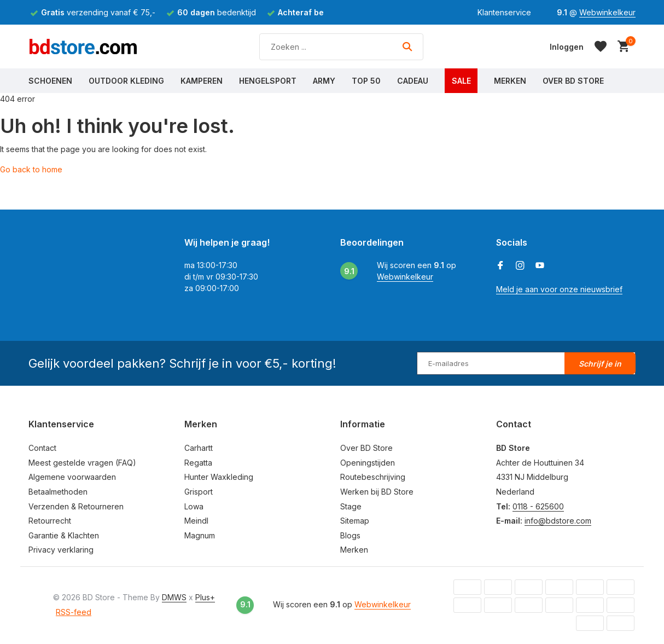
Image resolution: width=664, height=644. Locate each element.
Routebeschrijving (373, 477)
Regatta (198, 463)
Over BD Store (573, 81)
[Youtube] (540, 266)
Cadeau (413, 81)
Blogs (350, 535)
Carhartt (199, 448)
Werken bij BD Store (377, 492)
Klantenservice (504, 12)
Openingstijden (368, 463)
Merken (510, 81)
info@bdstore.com (558, 521)
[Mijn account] (567, 47)
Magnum (200, 535)
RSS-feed (74, 612)
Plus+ (205, 597)
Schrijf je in (600, 364)
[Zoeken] (341, 47)
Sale (461, 81)
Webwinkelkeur (607, 12)
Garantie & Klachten (64, 535)
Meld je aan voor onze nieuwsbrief (559, 289)
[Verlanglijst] (601, 47)
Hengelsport (268, 81)
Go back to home (31, 169)
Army (324, 81)
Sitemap (355, 521)
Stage (351, 506)
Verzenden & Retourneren (76, 506)
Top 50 (366, 81)
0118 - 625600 (538, 506)
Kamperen (202, 81)
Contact (42, 448)
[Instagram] (520, 266)
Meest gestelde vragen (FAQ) (82, 463)
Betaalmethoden (58, 492)
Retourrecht (50, 521)
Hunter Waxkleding (219, 477)
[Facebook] (500, 266)
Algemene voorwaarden (72, 477)
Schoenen (50, 81)
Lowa (194, 506)
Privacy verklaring (61, 550)
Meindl (196, 521)
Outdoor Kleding (126, 81)
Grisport (199, 492)
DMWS (174, 597)
